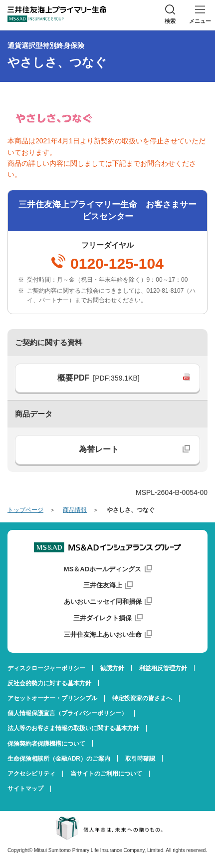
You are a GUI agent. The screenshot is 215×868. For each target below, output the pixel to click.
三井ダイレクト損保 (103, 618)
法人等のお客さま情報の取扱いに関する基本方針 (73, 728)
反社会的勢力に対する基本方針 (49, 683)
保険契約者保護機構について (46, 744)
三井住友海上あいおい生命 (103, 635)
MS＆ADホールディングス (103, 569)
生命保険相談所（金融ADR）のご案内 (59, 759)
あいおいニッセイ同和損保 (103, 602)
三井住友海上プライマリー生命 (57, 14)
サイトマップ (25, 789)
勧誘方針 (112, 668)
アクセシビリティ (31, 774)
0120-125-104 (117, 264)
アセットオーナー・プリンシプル (52, 698)
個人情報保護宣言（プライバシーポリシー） (67, 713)
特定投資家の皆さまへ (142, 698)
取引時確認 (140, 759)
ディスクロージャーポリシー (46, 668)
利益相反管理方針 (163, 668)
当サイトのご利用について (106, 774)
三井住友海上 (103, 585)
